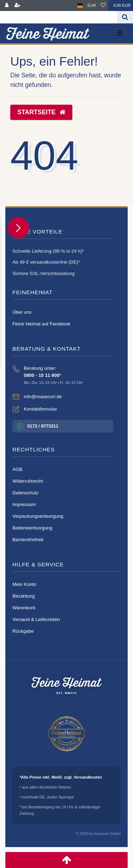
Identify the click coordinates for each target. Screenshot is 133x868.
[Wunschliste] (103, 6)
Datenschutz (26, 493)
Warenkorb (24, 608)
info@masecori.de (43, 397)
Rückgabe (23, 631)
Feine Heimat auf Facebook (41, 324)
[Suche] (125, 17)
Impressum (24, 504)
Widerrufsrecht (28, 481)
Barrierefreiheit (28, 540)
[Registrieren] (17, 6)
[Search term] (59, 17)
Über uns (22, 312)
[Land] (80, 6)
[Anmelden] (7, 6)
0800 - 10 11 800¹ (42, 375)
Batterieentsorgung (32, 528)
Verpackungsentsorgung (38, 516)
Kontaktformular (40, 409)
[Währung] (92, 6)
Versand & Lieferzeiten (36, 619)
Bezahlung (24, 596)
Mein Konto (24, 584)
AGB (17, 469)
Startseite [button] (41, 112)
